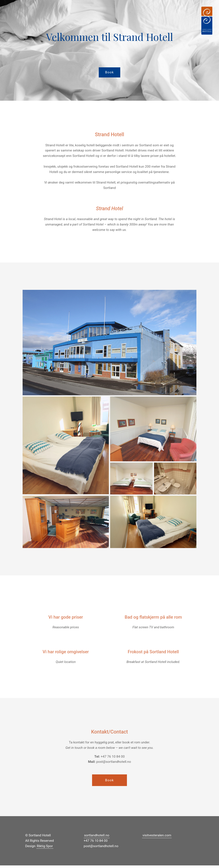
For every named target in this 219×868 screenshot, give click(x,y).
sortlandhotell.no (97, 838)
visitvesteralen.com (157, 838)
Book (109, 73)
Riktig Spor (45, 849)
